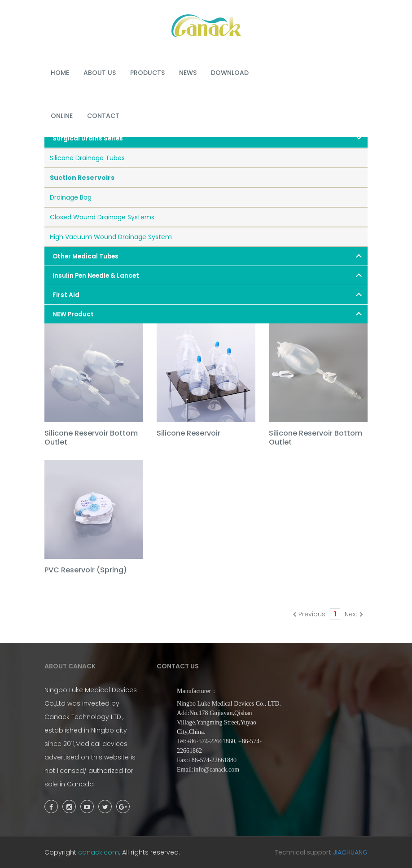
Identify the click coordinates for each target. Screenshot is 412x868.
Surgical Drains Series (88, 138)
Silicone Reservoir (188, 434)
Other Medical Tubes (85, 256)
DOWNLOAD (230, 73)
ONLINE (62, 116)
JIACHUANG (350, 852)
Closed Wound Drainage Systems (102, 217)
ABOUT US (100, 73)
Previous (309, 614)
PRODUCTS (147, 73)
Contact (103, 116)
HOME (60, 73)
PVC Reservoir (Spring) (86, 570)
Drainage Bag (71, 197)
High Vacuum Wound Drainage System (111, 237)
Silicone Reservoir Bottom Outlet (91, 438)
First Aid (66, 295)
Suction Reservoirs (82, 178)
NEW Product (73, 314)
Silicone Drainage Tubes (87, 158)
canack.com (99, 852)
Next (354, 614)
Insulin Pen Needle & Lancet (96, 276)
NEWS (188, 73)
